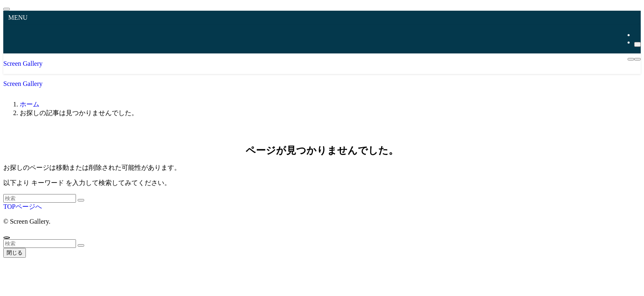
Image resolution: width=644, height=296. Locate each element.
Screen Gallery (23, 64)
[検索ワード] (40, 198)
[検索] (637, 44)
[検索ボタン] (637, 59)
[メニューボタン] (631, 59)
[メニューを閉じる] (7, 9)
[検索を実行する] (81, 200)
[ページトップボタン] (7, 238)
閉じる (15, 253)
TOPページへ (23, 207)
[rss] (637, 35)
